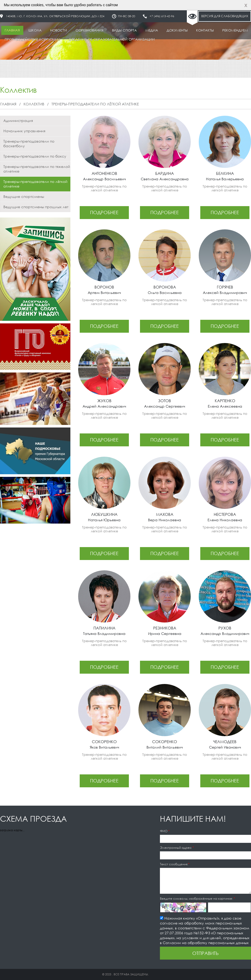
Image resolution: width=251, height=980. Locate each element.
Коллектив (34, 104)
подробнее (104, 212)
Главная (12, 30)
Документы (177, 30)
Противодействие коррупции (32, 39)
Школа (35, 30)
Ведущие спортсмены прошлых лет (36, 207)
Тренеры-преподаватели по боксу (35, 156)
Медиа (152, 30)
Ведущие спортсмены (24, 196)
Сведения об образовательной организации (112, 39)
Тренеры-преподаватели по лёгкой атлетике (95, 104)
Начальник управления (24, 131)
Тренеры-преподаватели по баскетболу (29, 143)
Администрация (18, 120)
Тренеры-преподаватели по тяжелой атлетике (37, 169)
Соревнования (90, 30)
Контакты (205, 30)
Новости (59, 30)
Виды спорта (124, 30)
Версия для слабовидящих (225, 16)
